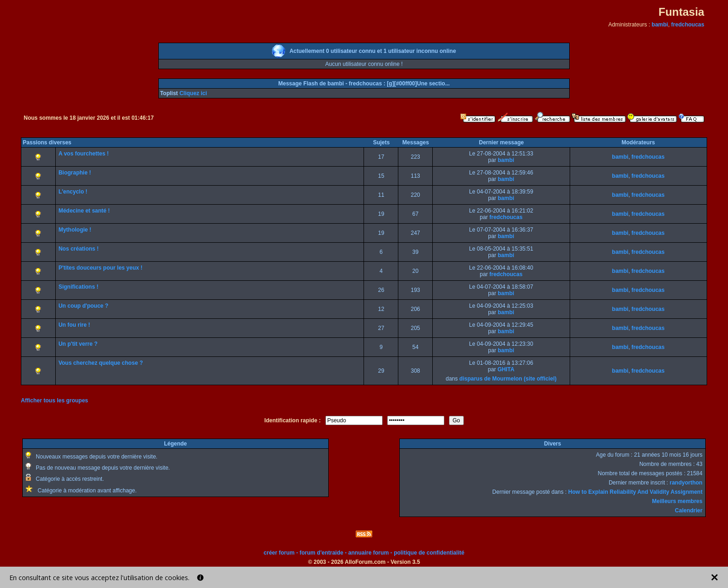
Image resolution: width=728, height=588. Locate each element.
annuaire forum (368, 553)
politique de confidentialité (429, 553)
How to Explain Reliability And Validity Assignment (635, 492)
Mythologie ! (75, 230)
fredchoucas (688, 25)
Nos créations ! (79, 249)
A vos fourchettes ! (84, 154)
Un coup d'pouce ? (84, 306)
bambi (660, 25)
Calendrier (689, 510)
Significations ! (78, 287)
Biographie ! (75, 173)
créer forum (279, 553)
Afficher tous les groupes (55, 401)
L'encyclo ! (73, 192)
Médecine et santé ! (84, 211)
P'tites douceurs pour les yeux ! (101, 268)
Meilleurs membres (677, 501)
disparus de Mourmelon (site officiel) (508, 379)
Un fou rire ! (74, 325)
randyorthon (686, 483)
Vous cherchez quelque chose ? (101, 363)
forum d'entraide (321, 553)
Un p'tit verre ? (78, 344)
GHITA (506, 369)
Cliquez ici (193, 93)
